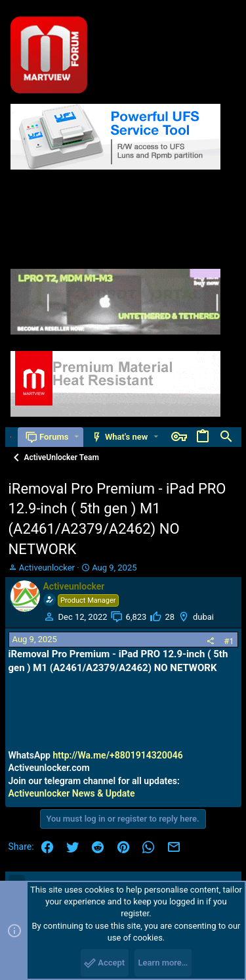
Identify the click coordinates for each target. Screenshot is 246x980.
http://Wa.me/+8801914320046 (117, 755)
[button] (76, 437)
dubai (203, 617)
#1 (229, 641)
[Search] (226, 437)
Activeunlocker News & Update (72, 793)
